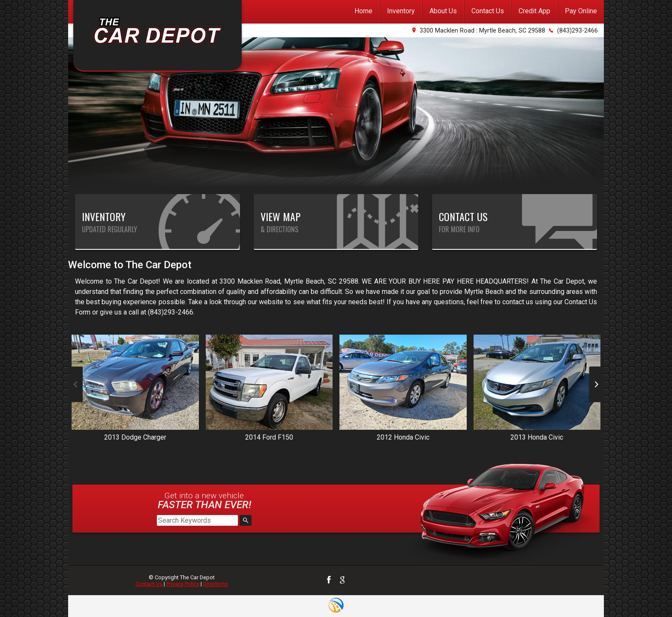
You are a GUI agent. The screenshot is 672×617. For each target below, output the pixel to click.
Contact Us (149, 584)
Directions (216, 584)
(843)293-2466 (577, 31)
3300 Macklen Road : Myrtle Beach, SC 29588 (482, 31)
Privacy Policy (183, 584)
